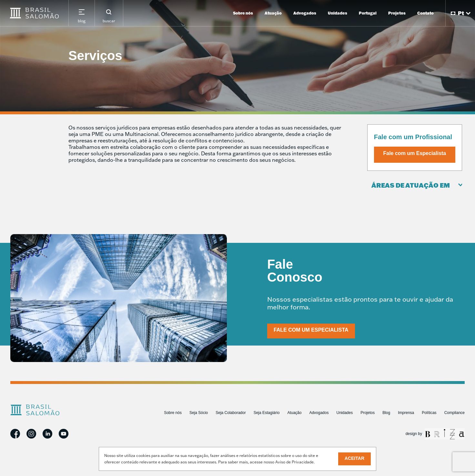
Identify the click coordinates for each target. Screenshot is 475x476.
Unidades (338, 13)
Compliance (455, 413)
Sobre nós (243, 13)
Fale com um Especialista (415, 153)
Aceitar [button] (354, 458)
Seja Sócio (199, 413)
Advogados (305, 13)
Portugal (368, 13)
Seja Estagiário (267, 413)
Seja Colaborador (231, 413)
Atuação (273, 13)
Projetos (397, 13)
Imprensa (406, 413)
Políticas (429, 413)
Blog (386, 413)
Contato (425, 13)
